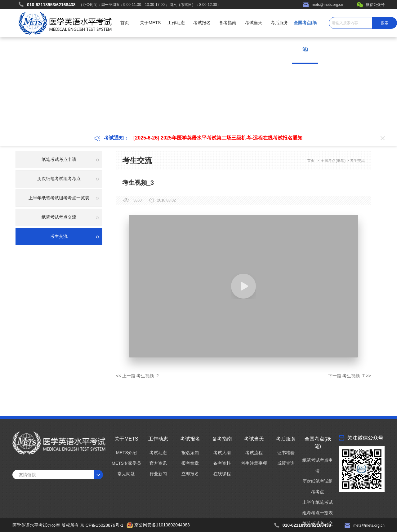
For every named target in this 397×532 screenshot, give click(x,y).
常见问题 (126, 474)
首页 (125, 23)
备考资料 (222, 463)
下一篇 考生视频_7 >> (350, 376)
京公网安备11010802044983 (162, 525)
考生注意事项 (254, 463)
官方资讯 (158, 463)
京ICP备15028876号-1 (102, 525)
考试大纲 (222, 453)
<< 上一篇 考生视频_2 (137, 376)
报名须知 (190, 453)
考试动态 (158, 453)
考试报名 (202, 23)
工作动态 (176, 23)
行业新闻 (158, 474)
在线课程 (222, 474)
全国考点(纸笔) (333, 161)
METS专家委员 (126, 463)
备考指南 (228, 23)
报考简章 (190, 463)
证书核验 (286, 453)
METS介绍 (126, 453)
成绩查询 (286, 463)
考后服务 (279, 23)
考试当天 (254, 23)
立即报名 (190, 474)
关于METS (150, 23)
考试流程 (254, 453)
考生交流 (357, 161)
